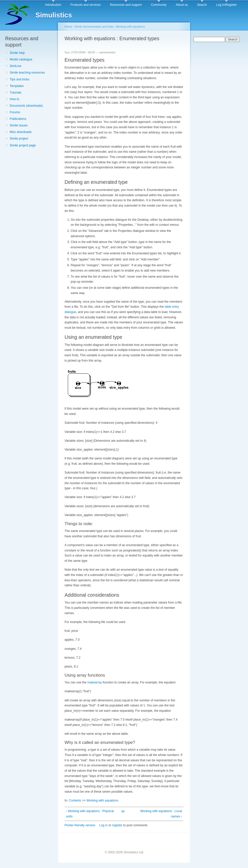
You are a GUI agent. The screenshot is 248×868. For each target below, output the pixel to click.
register (117, 825)
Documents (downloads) (26, 106)
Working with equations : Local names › (161, 814)
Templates (17, 86)
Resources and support (126, 5)
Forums (15, 112)
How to (14, 99)
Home (68, 27)
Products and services (86, 5)
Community (159, 5)
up (123, 811)
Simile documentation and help (94, 27)
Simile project (19, 139)
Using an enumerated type (93, 337)
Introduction (53, 5)
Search (202, 5)
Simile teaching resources (27, 73)
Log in (103, 825)
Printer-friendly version (80, 825)
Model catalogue (21, 59)
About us (182, 5)
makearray (95, 682)
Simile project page (23, 145)
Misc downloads (20, 132)
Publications (18, 119)
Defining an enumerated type (96, 182)
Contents (75, 800)
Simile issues (19, 125)
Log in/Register (226, 5)
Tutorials (15, 93)
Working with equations (130, 27)
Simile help (17, 53)
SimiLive (15, 66)
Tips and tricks (19, 79)
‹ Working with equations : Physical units (90, 814)
